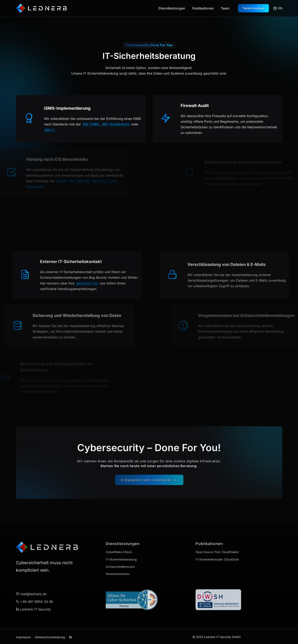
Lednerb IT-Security (33, 598)
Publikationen (203, 8)
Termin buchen (253, 8)
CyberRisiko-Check (119, 541)
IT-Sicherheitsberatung (121, 548)
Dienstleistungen (172, 8)
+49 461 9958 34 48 (34, 590)
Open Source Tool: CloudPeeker (217, 541)
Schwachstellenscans (120, 555)
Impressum (23, 637)
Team (225, 8)
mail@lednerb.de (31, 582)
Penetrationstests (118, 562)
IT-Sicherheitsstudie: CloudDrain (217, 548)
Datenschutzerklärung (50, 637)
